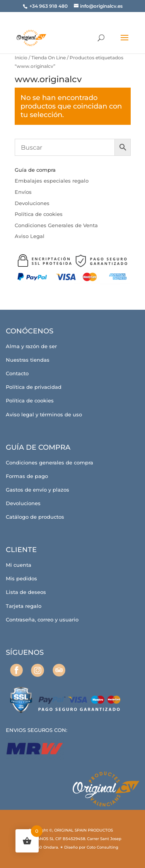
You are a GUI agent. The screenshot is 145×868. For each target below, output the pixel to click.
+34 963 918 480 (49, 6)
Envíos (23, 192)
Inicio (21, 58)
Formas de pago (27, 476)
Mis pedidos (21, 578)
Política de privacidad (34, 387)
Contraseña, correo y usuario (42, 620)
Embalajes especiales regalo (52, 181)
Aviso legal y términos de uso (44, 414)
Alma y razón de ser (31, 346)
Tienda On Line (49, 58)
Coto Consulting (102, 847)
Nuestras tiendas (28, 360)
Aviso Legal (30, 236)
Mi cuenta (19, 565)
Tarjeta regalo (24, 606)
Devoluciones (32, 203)
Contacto (17, 373)
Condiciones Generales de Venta (56, 225)
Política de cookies (39, 214)
